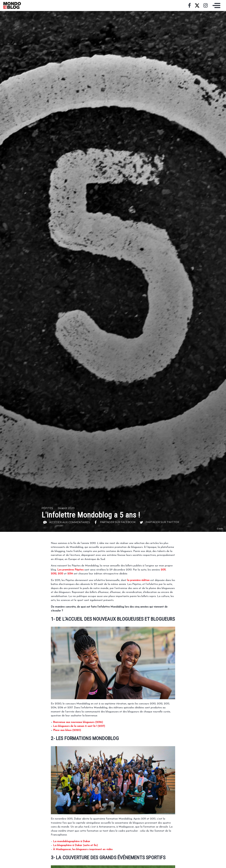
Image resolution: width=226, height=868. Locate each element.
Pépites (47, 508)
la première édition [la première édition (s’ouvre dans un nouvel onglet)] (138, 580)
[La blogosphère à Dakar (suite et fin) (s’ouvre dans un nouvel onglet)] (75, 845)
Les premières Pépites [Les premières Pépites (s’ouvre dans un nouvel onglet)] (70, 570)
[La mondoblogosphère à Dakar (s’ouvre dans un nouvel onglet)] (72, 841)
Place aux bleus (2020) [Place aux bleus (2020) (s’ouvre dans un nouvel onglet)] (67, 730)
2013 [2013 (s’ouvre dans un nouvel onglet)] (61, 574)
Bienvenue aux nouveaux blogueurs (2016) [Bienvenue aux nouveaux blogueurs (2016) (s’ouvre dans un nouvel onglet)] (78, 722)
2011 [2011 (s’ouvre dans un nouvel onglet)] (163, 570)
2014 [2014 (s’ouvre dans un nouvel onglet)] (70, 574)
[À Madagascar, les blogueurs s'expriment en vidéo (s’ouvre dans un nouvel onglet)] (83, 849)
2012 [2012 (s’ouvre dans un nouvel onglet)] (54, 574)
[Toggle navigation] (216, 5)
